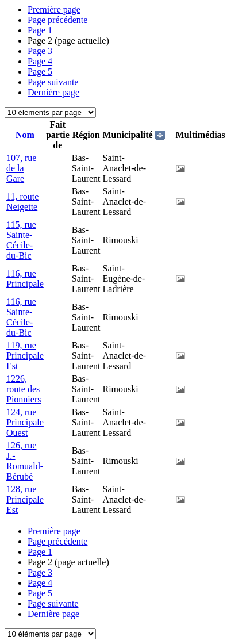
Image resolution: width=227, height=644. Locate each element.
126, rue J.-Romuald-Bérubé (25, 461)
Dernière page (53, 92)
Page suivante (53, 82)
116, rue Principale (25, 279)
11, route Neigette (22, 202)
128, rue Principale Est (25, 499)
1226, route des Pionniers (24, 389)
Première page (54, 9)
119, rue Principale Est (25, 356)
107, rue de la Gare (21, 168)
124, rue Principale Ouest (25, 422)
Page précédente (57, 20)
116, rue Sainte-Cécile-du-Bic (21, 317)
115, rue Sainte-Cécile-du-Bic (21, 240)
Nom (25, 135)
